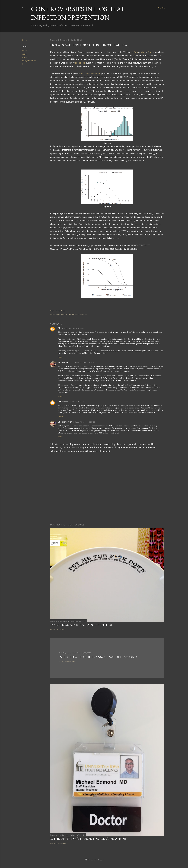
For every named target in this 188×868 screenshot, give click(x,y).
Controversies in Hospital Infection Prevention (78, 13)
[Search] (162, 8)
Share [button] (24, 40)
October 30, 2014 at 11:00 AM (84, 363)
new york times (29, 61)
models (25, 57)
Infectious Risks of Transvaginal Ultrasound (98, 657)
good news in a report (91, 73)
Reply (61, 357)
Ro (23, 64)
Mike (143, 52)
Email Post (61, 311)
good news (80, 63)
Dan (136, 52)
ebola (24, 54)
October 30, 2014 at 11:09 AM (73, 402)
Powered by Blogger (94, 860)
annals (24, 51)
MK (60, 328)
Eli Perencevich (65, 362)
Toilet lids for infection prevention (82, 625)
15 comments (61, 630)
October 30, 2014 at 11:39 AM (84, 422)
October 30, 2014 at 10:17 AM (73, 328)
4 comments (70, 662)
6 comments (61, 843)
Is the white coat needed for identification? (88, 839)
